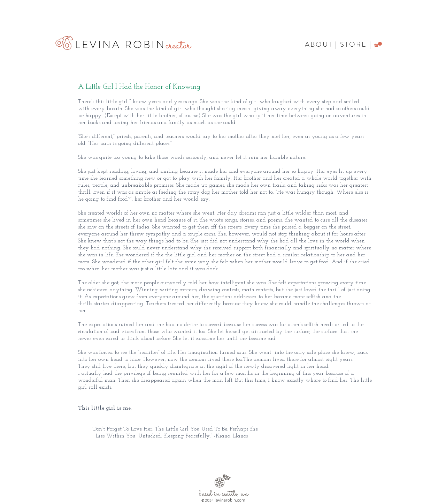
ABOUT (319, 44)
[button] (378, 44)
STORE (353, 44)
